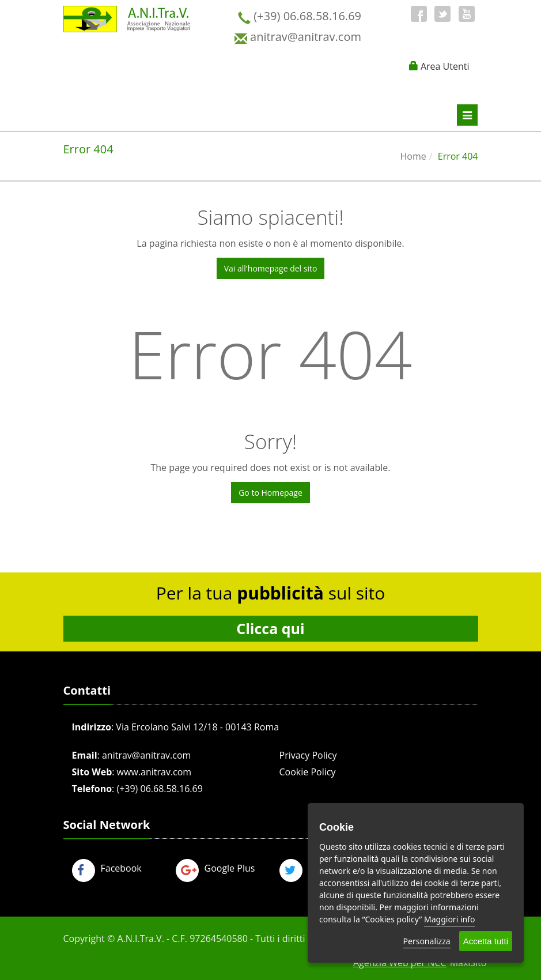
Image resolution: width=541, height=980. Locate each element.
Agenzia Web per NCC (400, 963)
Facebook (107, 868)
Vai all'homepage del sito (271, 268)
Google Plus (215, 868)
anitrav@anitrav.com (146, 755)
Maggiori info (449, 919)
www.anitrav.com (154, 772)
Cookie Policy (308, 772)
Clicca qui (270, 628)
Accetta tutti (486, 941)
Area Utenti (445, 66)
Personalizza (427, 941)
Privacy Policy (308, 755)
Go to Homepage (270, 493)
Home (413, 156)
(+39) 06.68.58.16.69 (159, 789)
